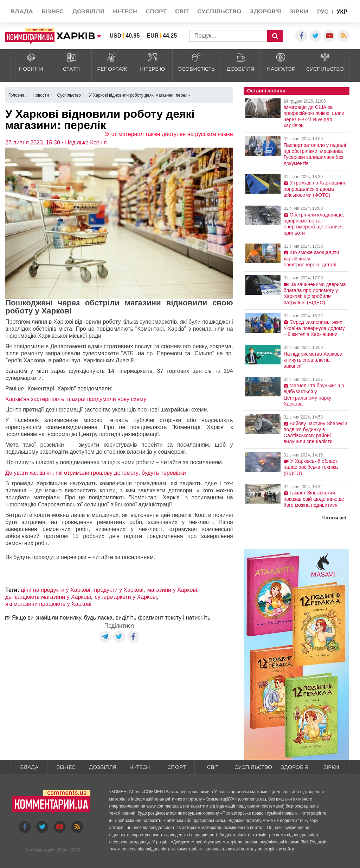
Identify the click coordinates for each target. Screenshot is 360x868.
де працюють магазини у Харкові (48, 597)
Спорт (176, 767)
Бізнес (66, 767)
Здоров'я (294, 767)
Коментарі (42, 850)
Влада (29, 767)
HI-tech (140, 767)
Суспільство (253, 767)
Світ (213, 767)
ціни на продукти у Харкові (56, 590)
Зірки (331, 767)
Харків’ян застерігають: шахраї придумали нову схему (76, 399)
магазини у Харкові (172, 590)
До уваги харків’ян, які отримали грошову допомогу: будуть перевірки (96, 473)
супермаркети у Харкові (126, 597)
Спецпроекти (287, 28)
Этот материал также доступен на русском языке (169, 134)
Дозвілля (103, 767)
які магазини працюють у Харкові (48, 604)
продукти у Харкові (119, 590)
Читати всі (334, 518)
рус (323, 12)
